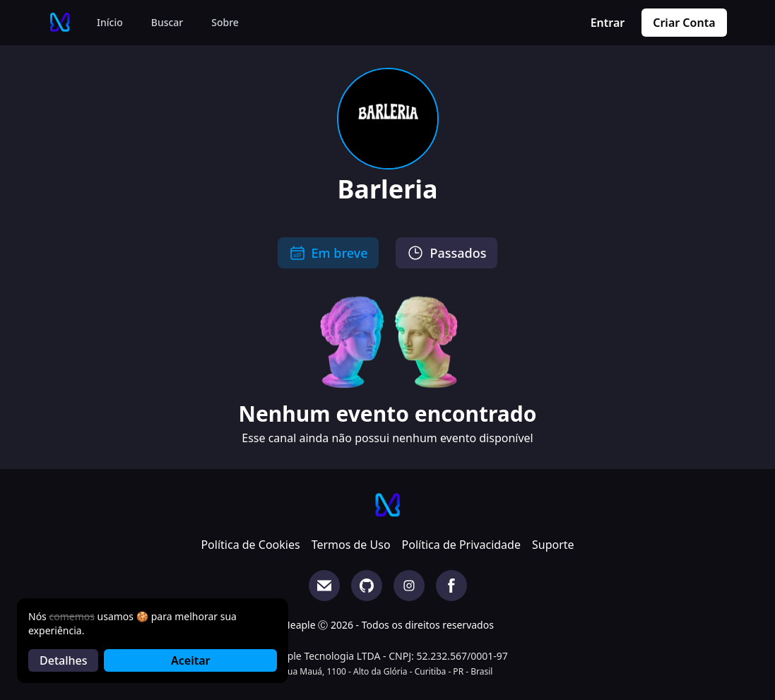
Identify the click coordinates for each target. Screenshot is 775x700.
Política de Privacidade (461, 545)
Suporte (553, 545)
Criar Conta (684, 23)
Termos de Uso (351, 545)
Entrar (608, 23)
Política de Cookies (250, 545)
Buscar (167, 22)
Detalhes (63, 660)
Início (110, 22)
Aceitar (190, 660)
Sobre (225, 22)
